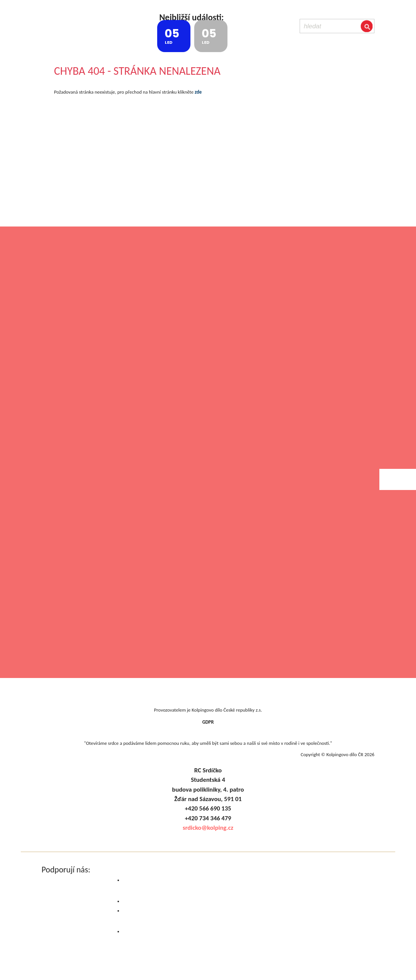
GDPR (208, 722)
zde (198, 92)
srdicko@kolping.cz (208, 828)
